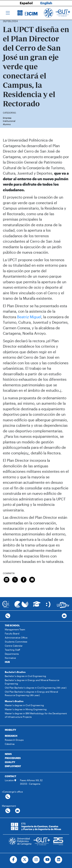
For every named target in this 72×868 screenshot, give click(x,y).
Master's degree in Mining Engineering (26, 709)
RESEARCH (11, 736)
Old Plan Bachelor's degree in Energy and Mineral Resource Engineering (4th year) (31, 693)
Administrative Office (16, 638)
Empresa (7, 118)
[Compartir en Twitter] (15, 579)
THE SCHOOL (12, 625)
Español (26, 3)
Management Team (15, 629)
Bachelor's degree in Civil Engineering (25, 676)
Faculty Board (12, 633)
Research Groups (14, 740)
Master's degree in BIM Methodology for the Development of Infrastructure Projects (36, 715)
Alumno (7, 124)
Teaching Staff (12, 650)
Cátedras (10, 744)
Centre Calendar (14, 646)
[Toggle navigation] (8, 13)
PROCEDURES (13, 758)
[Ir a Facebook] (13, 860)
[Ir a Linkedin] (59, 860)
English (46, 3)
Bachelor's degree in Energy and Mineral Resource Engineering (32, 682)
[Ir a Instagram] (36, 860)
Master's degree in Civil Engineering (24, 705)
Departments (12, 654)
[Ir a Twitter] (25, 860)
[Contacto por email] (64, 616)
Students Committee (16, 642)
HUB (7, 662)
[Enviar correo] (32, 579)
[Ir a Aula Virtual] (37, 606)
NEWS (8, 754)
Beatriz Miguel (29, 317)
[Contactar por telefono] (8, 616)
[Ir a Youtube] (47, 860)
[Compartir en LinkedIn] (7, 579)
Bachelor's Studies (15, 672)
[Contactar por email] (18, 811)
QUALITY (10, 762)
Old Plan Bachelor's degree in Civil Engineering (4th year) (36, 688)
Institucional (9, 121)
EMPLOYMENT (13, 766)
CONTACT (10, 776)
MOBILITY (10, 730)
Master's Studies (14, 701)
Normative (10, 658)
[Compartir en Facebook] (24, 579)
